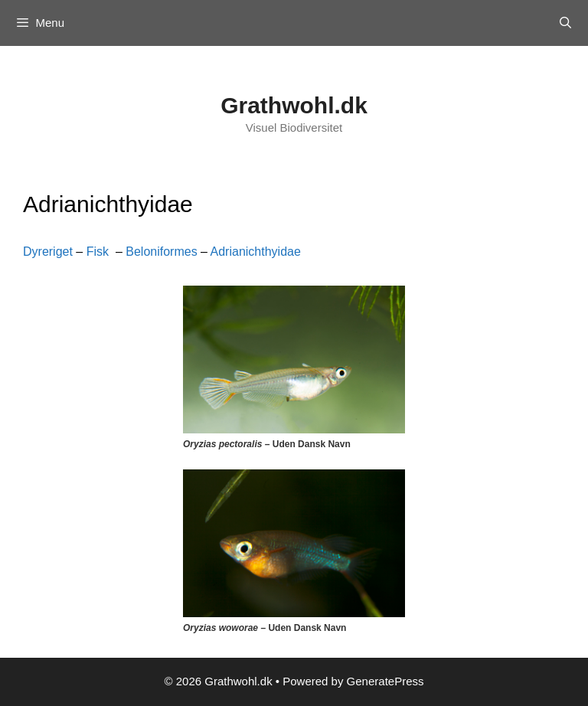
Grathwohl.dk (294, 105)
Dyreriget (48, 252)
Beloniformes (161, 252)
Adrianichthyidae (256, 252)
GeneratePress (385, 681)
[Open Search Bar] (565, 23)
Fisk (98, 252)
